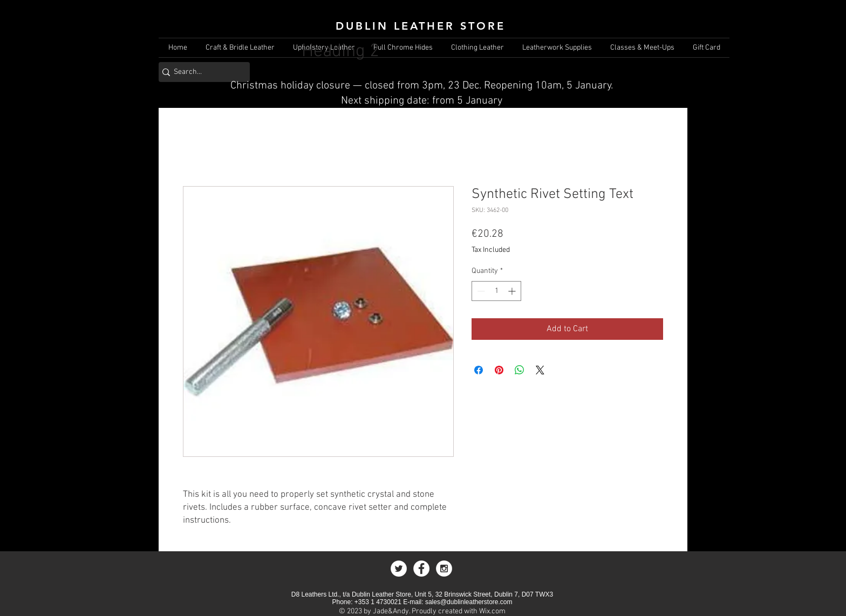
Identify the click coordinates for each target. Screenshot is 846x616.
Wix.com (492, 611)
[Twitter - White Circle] (399, 569)
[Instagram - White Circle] (444, 569)
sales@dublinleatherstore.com (469, 602)
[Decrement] (480, 291)
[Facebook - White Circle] (421, 569)
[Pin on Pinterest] (499, 370)
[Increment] (513, 291)
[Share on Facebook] (479, 370)
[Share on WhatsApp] (520, 370)
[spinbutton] (496, 291)
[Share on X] (540, 370)
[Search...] (200, 72)
